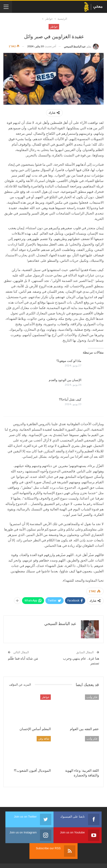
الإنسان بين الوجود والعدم (65, 380)
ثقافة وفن (44, 739)
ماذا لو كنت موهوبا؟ (69, 361)
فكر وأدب (92, 697)
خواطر (54, 27)
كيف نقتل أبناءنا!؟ (70, 399)
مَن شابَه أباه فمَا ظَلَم (23, 658)
